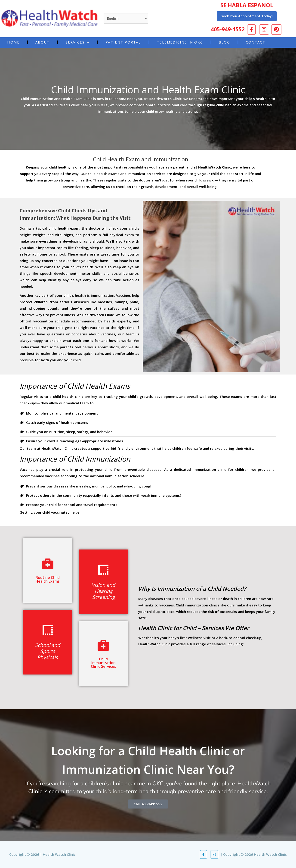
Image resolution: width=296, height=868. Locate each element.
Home (13, 42)
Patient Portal (123, 42)
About (43, 42)
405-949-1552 (228, 29)
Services (78, 42)
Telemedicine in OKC (180, 42)
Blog (224, 42)
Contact (255, 42)
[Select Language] (126, 18)
